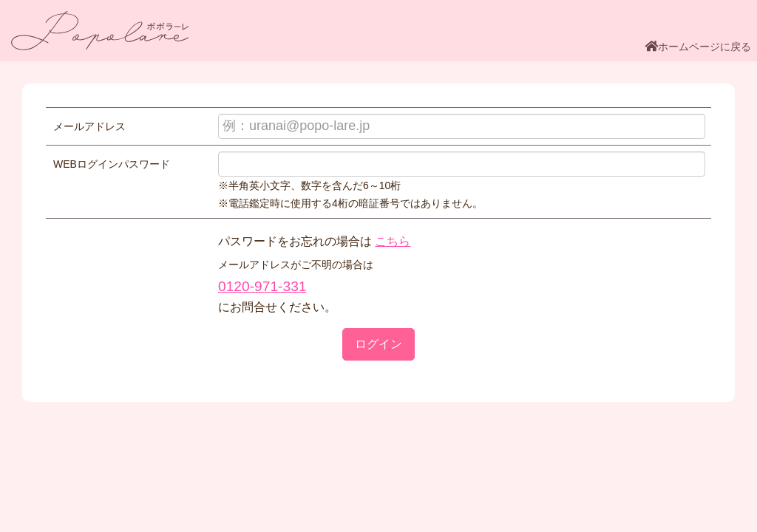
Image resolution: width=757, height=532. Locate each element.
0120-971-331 (262, 286)
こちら (393, 241)
